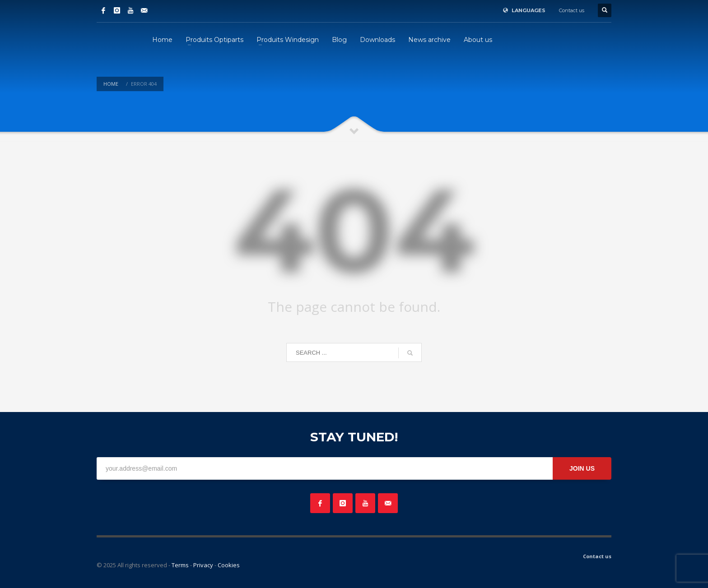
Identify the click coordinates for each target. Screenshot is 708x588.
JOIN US (582, 468)
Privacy (203, 565)
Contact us (572, 10)
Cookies (229, 565)
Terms (180, 565)
